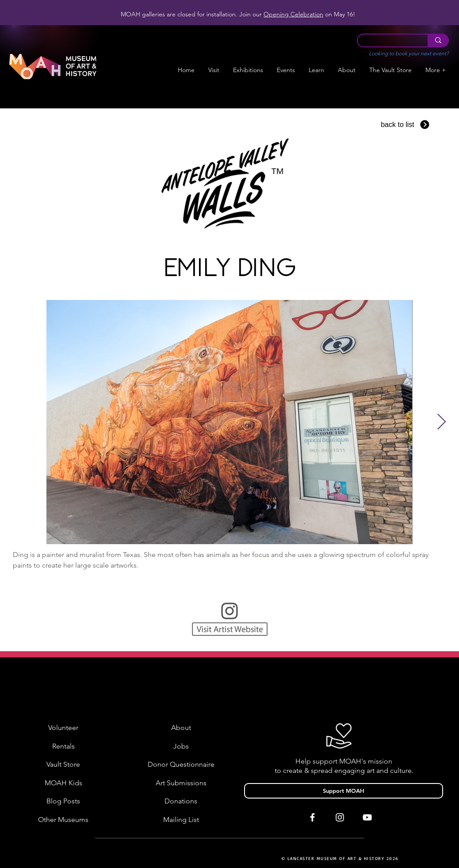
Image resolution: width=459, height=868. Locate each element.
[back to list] (405, 125)
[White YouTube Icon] (367, 817)
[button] (248, 70)
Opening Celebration (293, 14)
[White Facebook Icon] (312, 817)
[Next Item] (442, 422)
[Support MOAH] (344, 791)
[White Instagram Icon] (340, 817)
